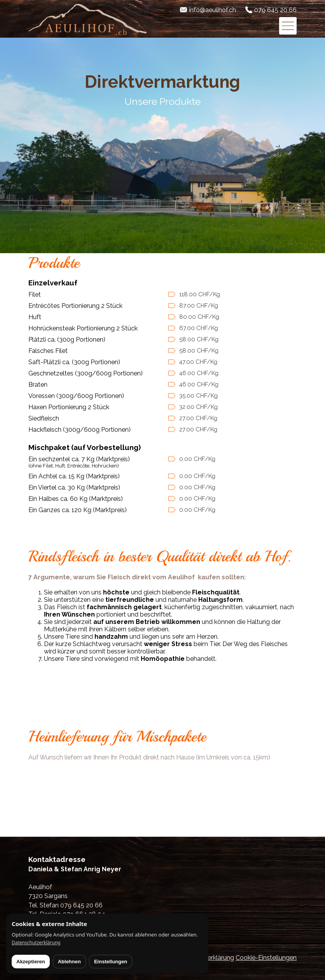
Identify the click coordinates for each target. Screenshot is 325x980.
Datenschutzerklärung (36, 943)
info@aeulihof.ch (212, 10)
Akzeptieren (31, 962)
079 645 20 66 (275, 10)
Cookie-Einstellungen (266, 958)
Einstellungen (111, 962)
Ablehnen (69, 962)
